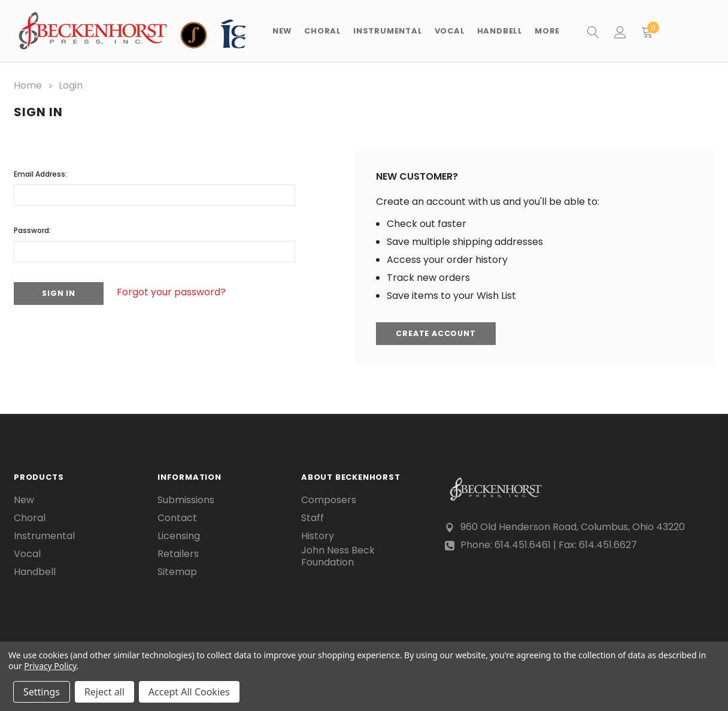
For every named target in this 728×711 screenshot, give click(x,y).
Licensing (179, 535)
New (282, 31)
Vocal (27, 553)
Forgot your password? (178, 291)
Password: (32, 229)
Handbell (35, 571)
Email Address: (40, 172)
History (318, 535)
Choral (30, 517)
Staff (313, 517)
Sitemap (177, 571)
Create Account (438, 333)
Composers (329, 499)
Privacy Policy (50, 666)
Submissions (186, 499)
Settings (42, 692)
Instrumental (44, 535)
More (547, 31)
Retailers (178, 553)
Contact (177, 517)
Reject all (104, 692)
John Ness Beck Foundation (338, 556)
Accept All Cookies (189, 692)
